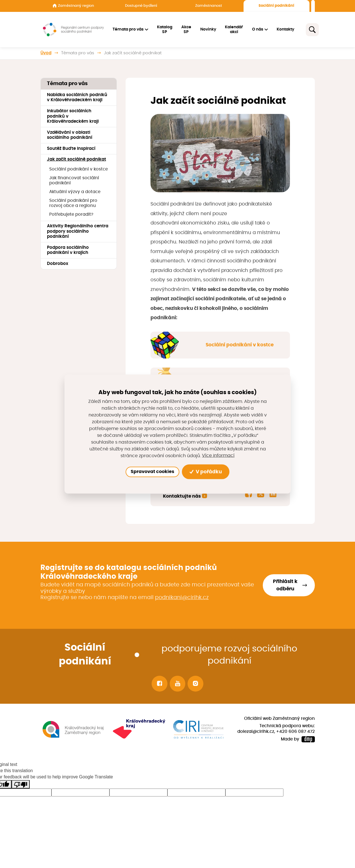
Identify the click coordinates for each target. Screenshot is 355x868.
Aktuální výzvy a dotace (75, 192)
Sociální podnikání (276, 6)
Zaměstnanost (209, 6)
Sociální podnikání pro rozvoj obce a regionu (73, 203)
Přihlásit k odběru (285, 585)
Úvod (46, 53)
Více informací (218, 455)
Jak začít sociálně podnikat (77, 159)
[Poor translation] (21, 785)
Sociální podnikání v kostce (78, 169)
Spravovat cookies (152, 472)
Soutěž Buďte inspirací (71, 149)
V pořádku (206, 472)
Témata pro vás (78, 53)
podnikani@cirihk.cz (182, 598)
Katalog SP (165, 30)
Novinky (208, 29)
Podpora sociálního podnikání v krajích (68, 250)
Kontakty (286, 29)
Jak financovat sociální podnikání (74, 181)
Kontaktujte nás (182, 496)
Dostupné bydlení (141, 6)
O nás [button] (258, 29)
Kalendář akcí (234, 30)
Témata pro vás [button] (128, 29)
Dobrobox (58, 264)
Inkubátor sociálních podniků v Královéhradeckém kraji (73, 116)
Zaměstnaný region (73, 6)
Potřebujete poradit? (71, 214)
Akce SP (186, 30)
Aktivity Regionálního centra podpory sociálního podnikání (78, 231)
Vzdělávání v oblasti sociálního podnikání (70, 135)
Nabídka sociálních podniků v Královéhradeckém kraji (77, 98)
